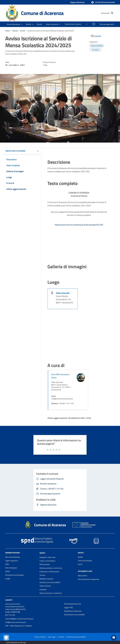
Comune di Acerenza (42, 13)
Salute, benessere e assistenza (51, 593)
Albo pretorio (83, 576)
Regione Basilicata (77, 2)
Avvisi (23, 31)
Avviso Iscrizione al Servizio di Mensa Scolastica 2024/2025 (51, 31)
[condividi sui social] (96, 36)
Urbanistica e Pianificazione (49, 572)
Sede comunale (63, 293)
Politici (8, 571)
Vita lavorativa (45, 564)
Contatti (9, 600)
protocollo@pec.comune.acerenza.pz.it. (20, 619)
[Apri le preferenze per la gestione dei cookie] (6, 638)
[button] (103, 2)
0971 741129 (10, 615)
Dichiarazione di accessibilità (74, 615)
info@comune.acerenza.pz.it (16, 622)
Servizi (42, 553)
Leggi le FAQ (68, 607)
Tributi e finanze (45, 586)
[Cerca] (112, 13)
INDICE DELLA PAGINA (15, 151)
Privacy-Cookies (40, 637)
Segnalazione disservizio (73, 611)
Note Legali (52, 637)
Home (8, 31)
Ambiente (43, 590)
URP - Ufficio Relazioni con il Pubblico (19, 626)
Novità (15, 31)
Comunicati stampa (85, 561)
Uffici (7, 564)
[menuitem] (72, 24)
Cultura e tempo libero (47, 561)
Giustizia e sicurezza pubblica (50, 582)
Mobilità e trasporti (46, 579)
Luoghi (8, 579)
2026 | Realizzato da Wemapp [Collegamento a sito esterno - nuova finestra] (16, 642)
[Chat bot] (114, 638)
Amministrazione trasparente (89, 579)
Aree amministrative (13, 557)
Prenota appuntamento (72, 604)
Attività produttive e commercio (51, 568)
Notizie (80, 557)
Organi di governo (12, 561)
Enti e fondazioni (11, 568)
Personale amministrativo (15, 575)
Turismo (42, 575)
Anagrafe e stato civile (47, 557)
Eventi (80, 564)
